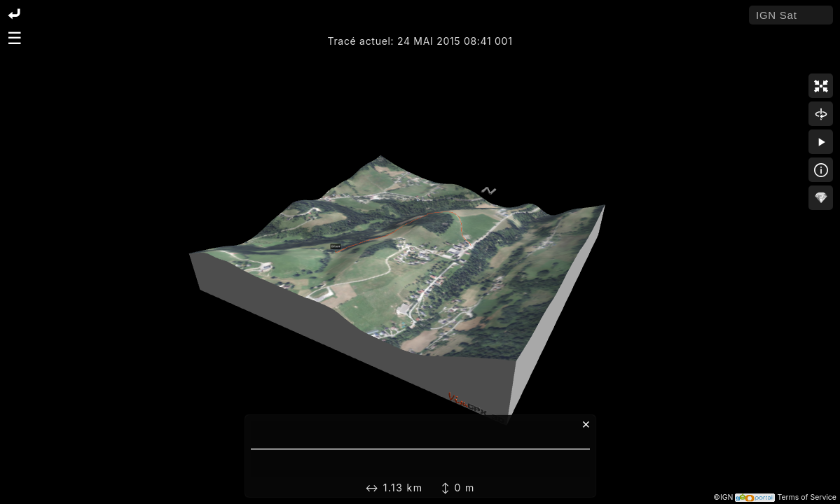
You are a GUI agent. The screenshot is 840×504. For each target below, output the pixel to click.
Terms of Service (807, 497)
